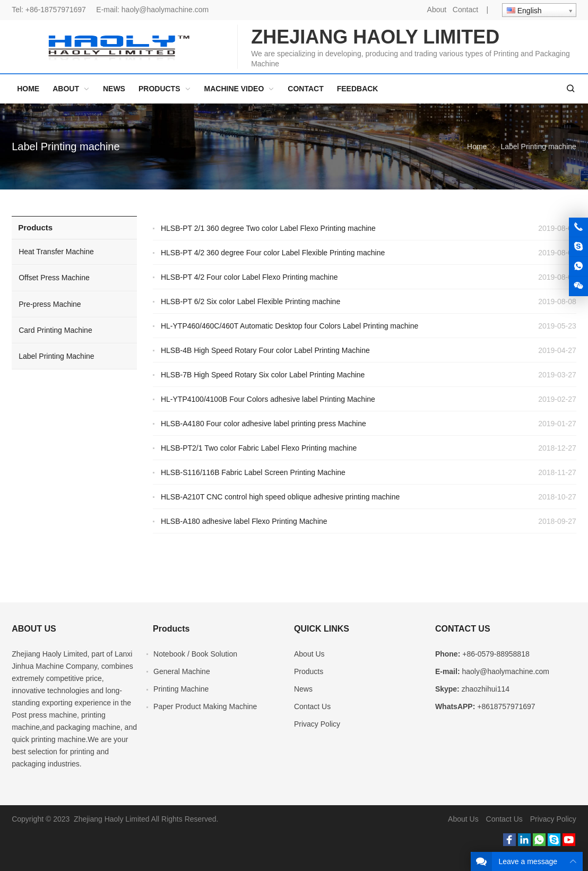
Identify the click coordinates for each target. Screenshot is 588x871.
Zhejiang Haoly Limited (49, 654)
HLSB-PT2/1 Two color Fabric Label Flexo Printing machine (259, 448)
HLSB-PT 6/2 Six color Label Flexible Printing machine (250, 301)
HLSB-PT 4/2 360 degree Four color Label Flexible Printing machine (273, 253)
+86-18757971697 (56, 10)
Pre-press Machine (50, 304)
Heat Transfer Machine (56, 252)
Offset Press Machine (54, 278)
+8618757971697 (506, 706)
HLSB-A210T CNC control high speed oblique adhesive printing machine (280, 497)
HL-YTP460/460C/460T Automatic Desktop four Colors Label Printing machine (289, 326)
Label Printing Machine (56, 356)
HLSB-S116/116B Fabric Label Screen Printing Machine (253, 472)
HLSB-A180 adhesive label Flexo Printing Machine (244, 521)
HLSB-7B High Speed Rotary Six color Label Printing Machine (263, 375)
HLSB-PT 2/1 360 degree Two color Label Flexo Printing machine (268, 228)
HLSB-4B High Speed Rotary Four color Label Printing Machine (265, 350)
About (437, 10)
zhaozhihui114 (486, 689)
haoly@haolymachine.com (165, 10)
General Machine (182, 671)
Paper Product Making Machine (205, 706)
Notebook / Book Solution (195, 654)
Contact (465, 10)
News (303, 689)
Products (35, 227)
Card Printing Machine (55, 330)
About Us (309, 654)
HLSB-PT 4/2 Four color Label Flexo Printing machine (249, 277)
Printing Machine (181, 689)
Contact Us (312, 706)
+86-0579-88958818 (496, 654)
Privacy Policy (317, 724)
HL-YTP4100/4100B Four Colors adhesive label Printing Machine (268, 399)
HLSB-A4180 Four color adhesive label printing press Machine (263, 424)
